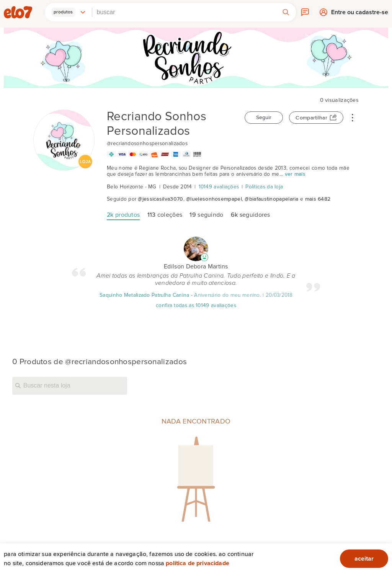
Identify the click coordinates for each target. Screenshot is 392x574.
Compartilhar (311, 118)
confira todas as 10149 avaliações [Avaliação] (196, 306)
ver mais (295, 174)
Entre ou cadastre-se (360, 14)
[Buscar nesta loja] (70, 386)
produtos (123, 215)
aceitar (364, 559)
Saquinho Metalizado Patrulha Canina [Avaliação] (145, 295)
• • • (353, 117)
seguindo (206, 215)
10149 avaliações (219, 187)
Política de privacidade (198, 563)
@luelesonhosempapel (214, 199)
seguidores (251, 215)
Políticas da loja (264, 187)
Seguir (264, 118)
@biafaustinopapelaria (271, 199)
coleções (165, 215)
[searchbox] (184, 12)
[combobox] (184, 12)
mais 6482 (318, 199)
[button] (69, 12)
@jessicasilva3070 (160, 199)
